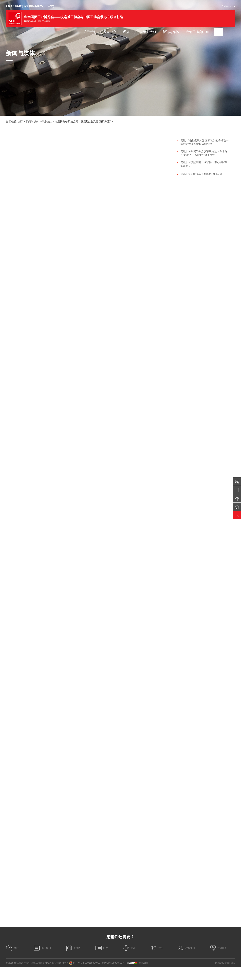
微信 (12, 961)
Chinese (226, 6)
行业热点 (46, 122)
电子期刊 (42, 961)
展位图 (73, 961)
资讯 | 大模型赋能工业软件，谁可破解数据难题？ (204, 164)
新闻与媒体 (32, 122)
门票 (102, 961)
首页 (20, 122)
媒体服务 (218, 961)
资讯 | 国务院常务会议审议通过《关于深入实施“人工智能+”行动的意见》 (204, 153)
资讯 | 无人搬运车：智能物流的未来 (201, 174)
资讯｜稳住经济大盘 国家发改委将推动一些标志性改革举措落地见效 (204, 142)
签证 (129, 961)
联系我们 (186, 961)
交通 (156, 961)
